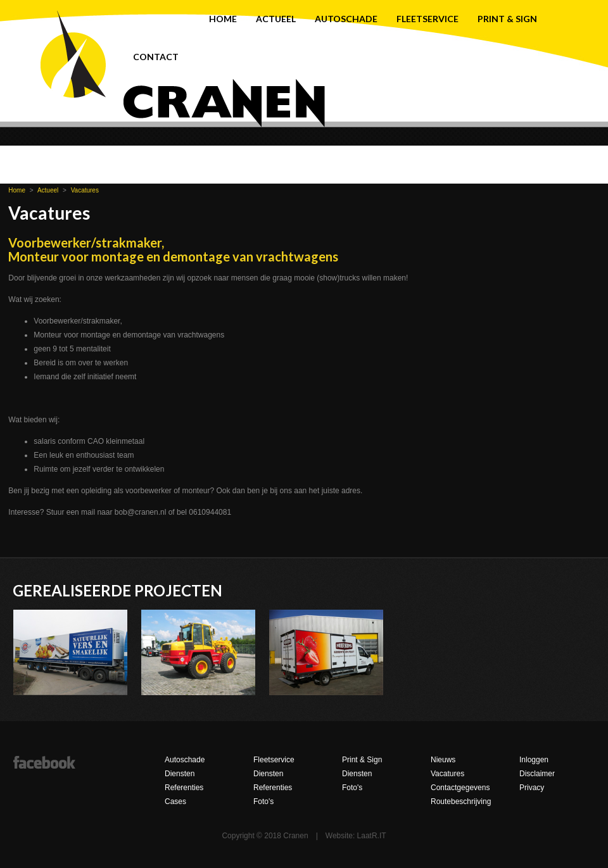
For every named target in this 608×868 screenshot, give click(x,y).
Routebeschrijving (461, 802)
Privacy (532, 788)
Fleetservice (427, 19)
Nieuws (443, 760)
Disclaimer (537, 774)
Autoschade (346, 19)
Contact (156, 57)
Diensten (180, 774)
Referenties (184, 788)
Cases (175, 802)
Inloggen (534, 760)
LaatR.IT (372, 836)
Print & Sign (507, 19)
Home (223, 19)
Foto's (263, 802)
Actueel (276, 19)
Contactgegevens (460, 788)
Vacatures (85, 190)
